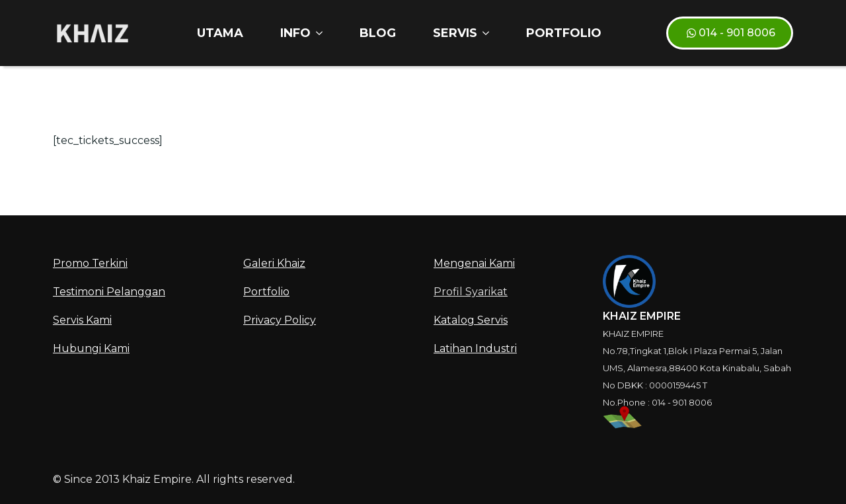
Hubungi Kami (91, 348)
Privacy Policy (280, 320)
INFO (295, 33)
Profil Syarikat (471, 292)
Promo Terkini (90, 263)
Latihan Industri (475, 348)
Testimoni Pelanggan (109, 292)
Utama (220, 33)
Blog (378, 33)
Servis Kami (82, 320)
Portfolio (564, 33)
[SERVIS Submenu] (488, 33)
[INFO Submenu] (322, 33)
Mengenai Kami (474, 263)
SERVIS (455, 33)
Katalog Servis (471, 320)
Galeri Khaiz (274, 263)
